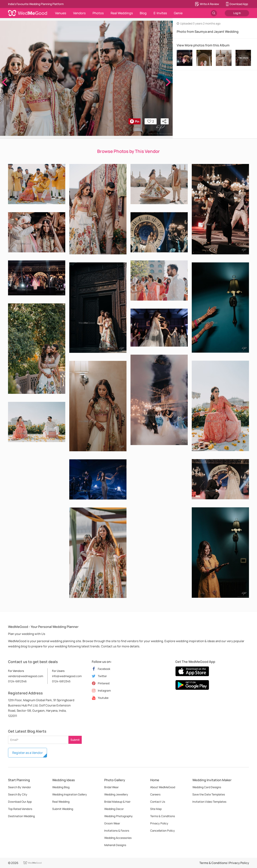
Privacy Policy (159, 823)
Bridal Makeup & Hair (117, 802)
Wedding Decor (114, 809)
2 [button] (151, 121)
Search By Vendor (19, 787)
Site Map (156, 809)
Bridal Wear (111, 787)
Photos (98, 13)
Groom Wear (112, 823)
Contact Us (158, 802)
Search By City (18, 794)
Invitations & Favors (117, 831)
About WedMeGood (163, 787)
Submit (75, 740)
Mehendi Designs (115, 845)
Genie (178, 13)
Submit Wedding (63, 809)
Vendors (79, 13)
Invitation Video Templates (209, 802)
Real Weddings (122, 13)
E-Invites (160, 13)
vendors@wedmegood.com (26, 676)
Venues (61, 13)
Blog (143, 13)
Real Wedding (61, 802)
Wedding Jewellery (116, 794)
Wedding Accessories (118, 838)
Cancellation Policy (163, 831)
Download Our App (20, 802)
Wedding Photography (118, 816)
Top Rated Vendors (20, 809)
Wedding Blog (61, 787)
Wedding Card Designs (207, 787)
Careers (155, 794)
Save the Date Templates (209, 794)
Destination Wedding (21, 816)
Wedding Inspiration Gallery (70, 794)
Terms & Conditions (163, 816)
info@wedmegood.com (67, 676)
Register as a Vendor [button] (28, 753)
